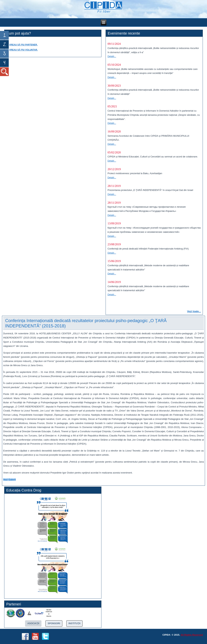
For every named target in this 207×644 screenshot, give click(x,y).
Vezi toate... (194, 311)
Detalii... (112, 56)
